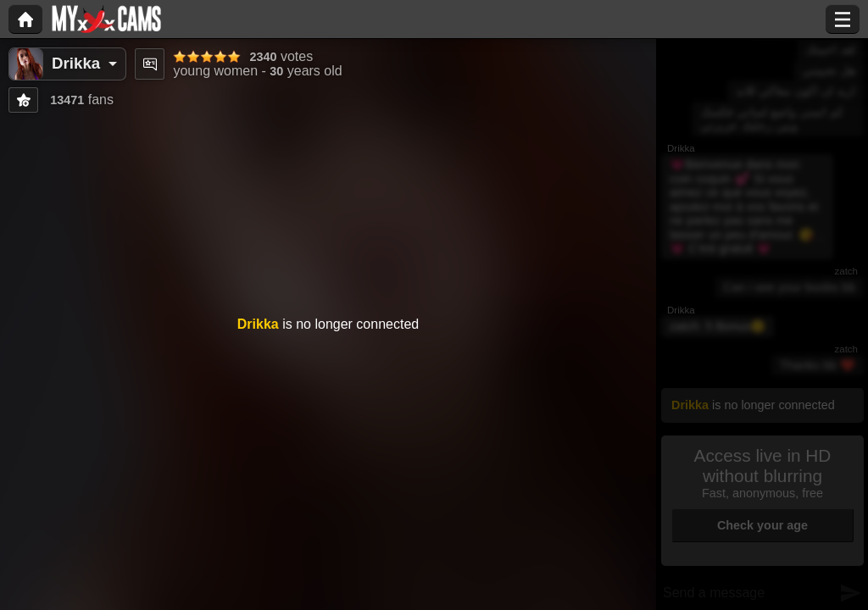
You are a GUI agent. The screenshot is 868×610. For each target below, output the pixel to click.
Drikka (76, 63)
